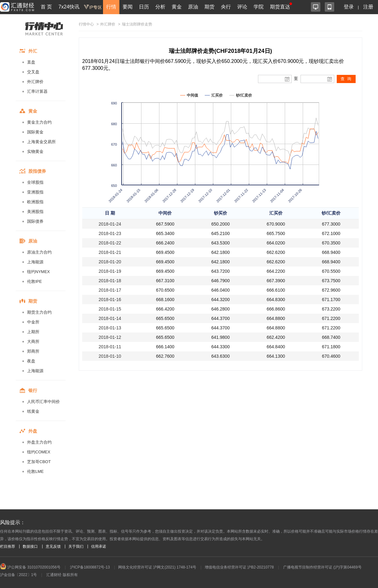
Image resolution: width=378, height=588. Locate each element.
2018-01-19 (110, 271)
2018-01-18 (110, 281)
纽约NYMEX (38, 272)
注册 (368, 7)
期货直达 (280, 7)
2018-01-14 (110, 318)
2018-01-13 (110, 328)
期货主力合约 (39, 312)
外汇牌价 (35, 82)
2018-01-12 (110, 337)
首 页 (46, 7)
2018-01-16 (110, 300)
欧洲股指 (35, 202)
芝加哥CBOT (39, 462)
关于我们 (76, 546)
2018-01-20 (110, 262)
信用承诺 (99, 546)
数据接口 (30, 546)
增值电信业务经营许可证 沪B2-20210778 (239, 567)
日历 (144, 7)
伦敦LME (35, 471)
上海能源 (35, 262)
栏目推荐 (8, 546)
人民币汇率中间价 (43, 402)
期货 (209, 7)
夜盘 (31, 361)
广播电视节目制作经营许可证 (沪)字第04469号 (322, 567)
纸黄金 (33, 411)
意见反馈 (53, 546)
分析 (160, 7)
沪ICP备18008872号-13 (90, 567)
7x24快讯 (69, 7)
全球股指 (35, 182)
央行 (226, 7)
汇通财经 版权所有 (62, 575)
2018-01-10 (110, 356)
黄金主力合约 (39, 122)
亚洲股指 (35, 192)
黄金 (177, 7)
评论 (242, 7)
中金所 (33, 322)
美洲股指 (35, 212)
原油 (193, 7)
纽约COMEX (39, 452)
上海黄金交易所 (41, 142)
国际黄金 (35, 132)
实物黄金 (35, 151)
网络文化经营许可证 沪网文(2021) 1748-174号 (157, 567)
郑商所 (33, 351)
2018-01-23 (110, 233)
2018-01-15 (110, 309)
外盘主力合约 (39, 442)
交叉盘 (33, 72)
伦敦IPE (34, 281)
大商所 (33, 342)
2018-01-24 (110, 224)
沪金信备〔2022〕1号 (18, 575)
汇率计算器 (37, 91)
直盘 (31, 62)
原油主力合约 (39, 252)
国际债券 (35, 221)
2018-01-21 (110, 252)
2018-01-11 (110, 347)
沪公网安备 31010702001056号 (30, 567)
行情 (111, 7)
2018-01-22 (110, 243)
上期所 (33, 332)
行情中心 (86, 24)
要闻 (128, 7)
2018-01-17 (110, 290)
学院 (259, 7)
